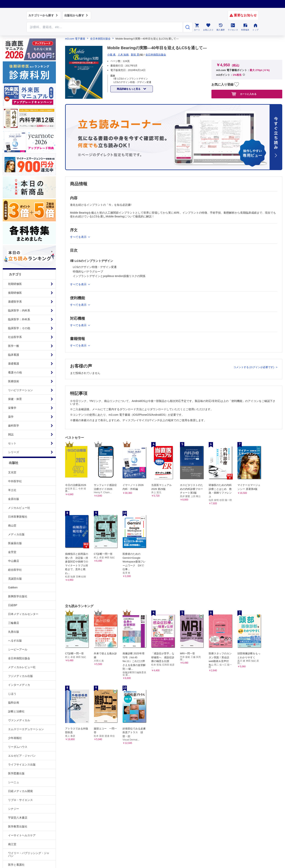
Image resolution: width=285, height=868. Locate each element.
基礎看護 (14, 364)
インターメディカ (19, 685)
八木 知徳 (123, 55)
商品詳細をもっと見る (129, 89)
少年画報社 (15, 738)
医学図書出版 (16, 773)
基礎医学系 (15, 302)
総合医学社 (15, 570)
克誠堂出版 (15, 579)
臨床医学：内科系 (19, 310)
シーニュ (14, 782)
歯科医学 (14, 426)
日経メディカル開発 (20, 791)
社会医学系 (15, 337)
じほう (12, 694)
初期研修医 (15, 284)
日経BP (13, 605)
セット (12, 443)
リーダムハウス (18, 747)
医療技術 (14, 381)
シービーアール (18, 649)
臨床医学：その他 (19, 328)
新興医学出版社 (18, 596)
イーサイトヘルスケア (22, 835)
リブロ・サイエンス (20, 800)
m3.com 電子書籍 (75, 39)
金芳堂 (12, 552)
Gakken (13, 587)
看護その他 (15, 372)
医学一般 (14, 346)
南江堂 (12, 844)
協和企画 (14, 703)
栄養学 (12, 408)
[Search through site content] (105, 27)
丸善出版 (14, 632)
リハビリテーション (20, 390)
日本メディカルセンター (23, 614)
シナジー (14, 809)
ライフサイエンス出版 (22, 765)
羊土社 (12, 490)
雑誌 (11, 434)
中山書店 (14, 561)
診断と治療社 (16, 711)
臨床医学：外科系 (19, 319)
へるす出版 (15, 641)
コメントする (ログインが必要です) (254, 367)
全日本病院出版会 (19, 658)
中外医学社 (15, 481)
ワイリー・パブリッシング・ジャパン (29, 854)
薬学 (11, 417)
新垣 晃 (135, 55)
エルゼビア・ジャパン (22, 756)
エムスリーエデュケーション (26, 729)
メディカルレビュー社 (22, 667)
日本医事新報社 (18, 517)
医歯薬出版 (15, 543)
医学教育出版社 (18, 826)
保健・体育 (15, 399)
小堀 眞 (111, 55)
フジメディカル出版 (20, 676)
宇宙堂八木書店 (18, 818)
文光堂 (12, 472)
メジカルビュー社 (19, 508)
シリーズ (14, 452)
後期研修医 (15, 293)
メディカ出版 (16, 534)
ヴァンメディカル (19, 720)
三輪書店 (14, 623)
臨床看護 (14, 355)
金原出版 (14, 499)
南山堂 (12, 525)
